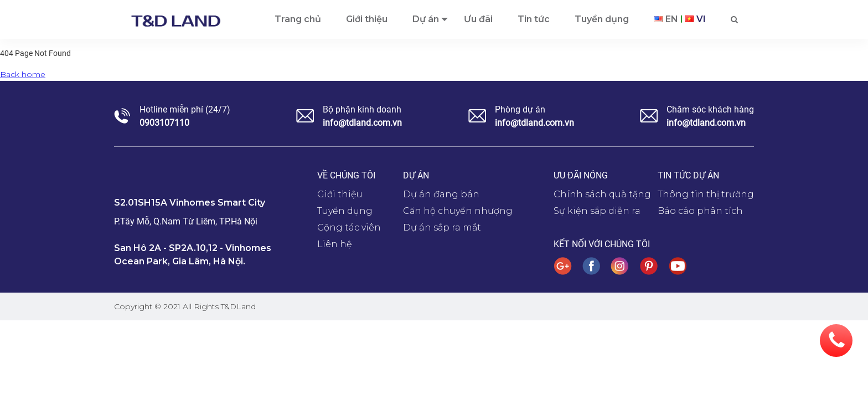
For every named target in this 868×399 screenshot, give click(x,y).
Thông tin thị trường (706, 194)
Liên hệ (335, 244)
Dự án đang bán (441, 194)
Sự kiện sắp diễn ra (597, 211)
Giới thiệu (340, 194)
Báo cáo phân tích (700, 211)
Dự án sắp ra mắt (442, 227)
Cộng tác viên (349, 227)
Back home (23, 74)
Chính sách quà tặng (602, 194)
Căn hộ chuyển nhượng (458, 211)
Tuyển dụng (345, 211)
